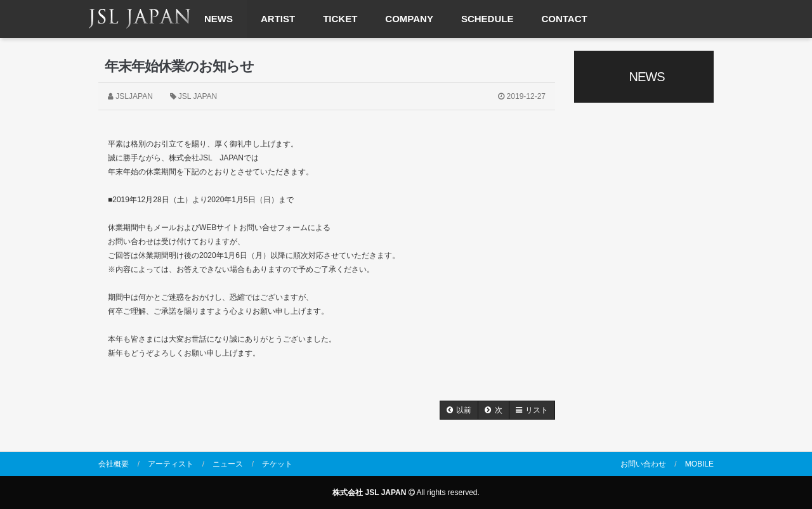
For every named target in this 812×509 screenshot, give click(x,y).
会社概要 (114, 464)
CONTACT (564, 19)
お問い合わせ (643, 464)
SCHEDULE (488, 19)
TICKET (340, 19)
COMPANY (409, 19)
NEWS (219, 19)
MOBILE (699, 464)
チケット (277, 464)
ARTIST (278, 19)
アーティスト (171, 464)
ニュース (228, 464)
